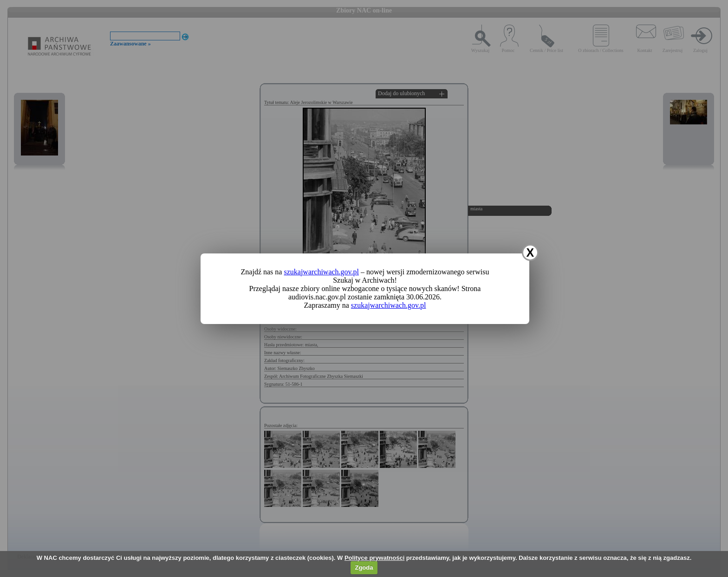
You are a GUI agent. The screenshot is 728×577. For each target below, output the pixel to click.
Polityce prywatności (374, 558)
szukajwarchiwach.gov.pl (321, 272)
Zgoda (364, 567)
